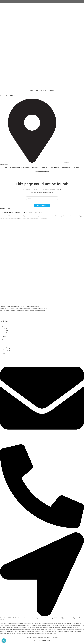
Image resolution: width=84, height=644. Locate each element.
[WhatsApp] (42, 318)
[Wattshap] (42, 178)
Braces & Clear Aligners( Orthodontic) (19, 167)
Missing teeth (35, 167)
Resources (51, 91)
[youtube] (42, 180)
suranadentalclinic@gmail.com (8, 442)
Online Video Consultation (42, 171)
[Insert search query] (42, 198)
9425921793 (10, 530)
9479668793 (3, 530)
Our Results (43, 91)
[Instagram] (42, 176)
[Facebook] (42, 174)
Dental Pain (45, 167)
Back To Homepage (42, 206)
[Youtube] (42, 320)
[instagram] (42, 316)
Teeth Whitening (55, 167)
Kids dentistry (79, 167)
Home (30, 91)
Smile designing (67, 167)
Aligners (4, 167)
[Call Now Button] (4, 641)
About (36, 91)
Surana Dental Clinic (8, 96)
